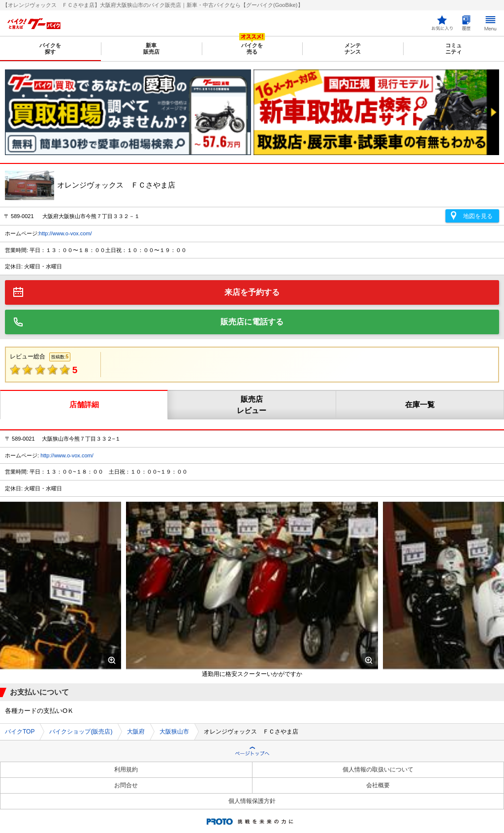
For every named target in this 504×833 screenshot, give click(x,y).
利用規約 (126, 769)
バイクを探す (50, 48)
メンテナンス (353, 48)
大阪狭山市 (174, 732)
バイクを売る (252, 48)
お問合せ (126, 785)
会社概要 (378, 785)
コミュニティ (454, 48)
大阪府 (136, 732)
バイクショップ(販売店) (81, 732)
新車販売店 (151, 48)
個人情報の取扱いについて (378, 769)
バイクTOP (20, 732)
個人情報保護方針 (252, 801)
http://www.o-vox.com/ (65, 233)
